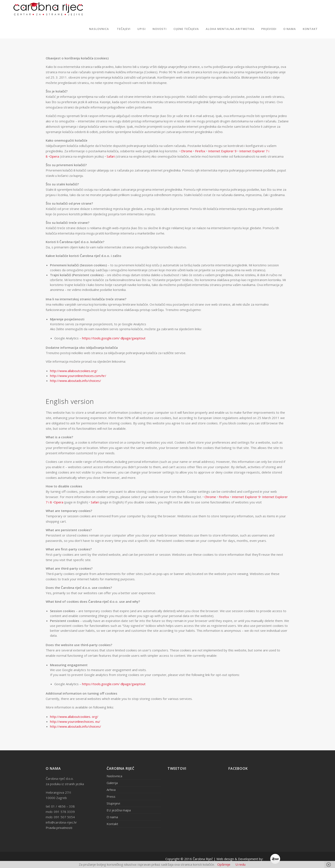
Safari (111, 156)
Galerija (112, 783)
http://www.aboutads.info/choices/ (76, 381)
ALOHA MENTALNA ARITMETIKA (230, 29)
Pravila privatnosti (59, 828)
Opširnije (224, 864)
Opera (54, 156)
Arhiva (111, 790)
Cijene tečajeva (186, 29)
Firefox (200, 151)
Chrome (187, 151)
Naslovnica (99, 29)
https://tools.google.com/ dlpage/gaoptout (114, 338)
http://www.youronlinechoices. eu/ (75, 721)
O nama (290, 29)
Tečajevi (124, 29)
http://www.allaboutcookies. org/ (74, 717)
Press (111, 796)
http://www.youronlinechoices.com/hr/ (78, 376)
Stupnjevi (113, 803)
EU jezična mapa (119, 810)
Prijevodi (269, 29)
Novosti (160, 29)
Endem (275, 859)
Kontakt (310, 29)
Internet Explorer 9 (222, 151)
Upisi (142, 29)
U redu (240, 864)
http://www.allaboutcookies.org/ (74, 371)
